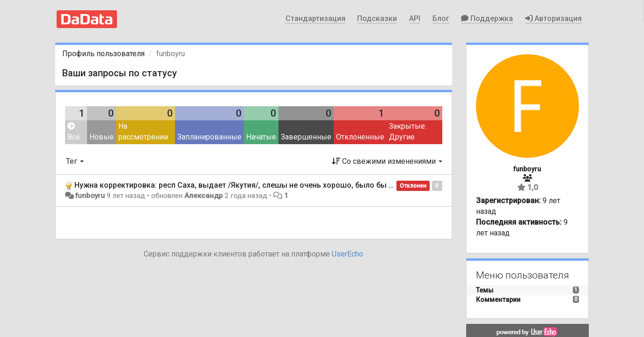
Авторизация (553, 18)
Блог (441, 18)
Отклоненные (360, 137)
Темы (485, 290)
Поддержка (487, 18)
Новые (102, 137)
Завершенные (306, 137)
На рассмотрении (143, 132)
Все (74, 132)
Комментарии (498, 300)
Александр (204, 196)
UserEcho (348, 254)
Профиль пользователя (103, 54)
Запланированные (209, 137)
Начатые (261, 137)
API (415, 18)
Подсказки (377, 18)
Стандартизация (315, 18)
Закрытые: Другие (408, 132)
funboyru (90, 196)
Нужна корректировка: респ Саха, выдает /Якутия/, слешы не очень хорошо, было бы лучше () (247, 185)
